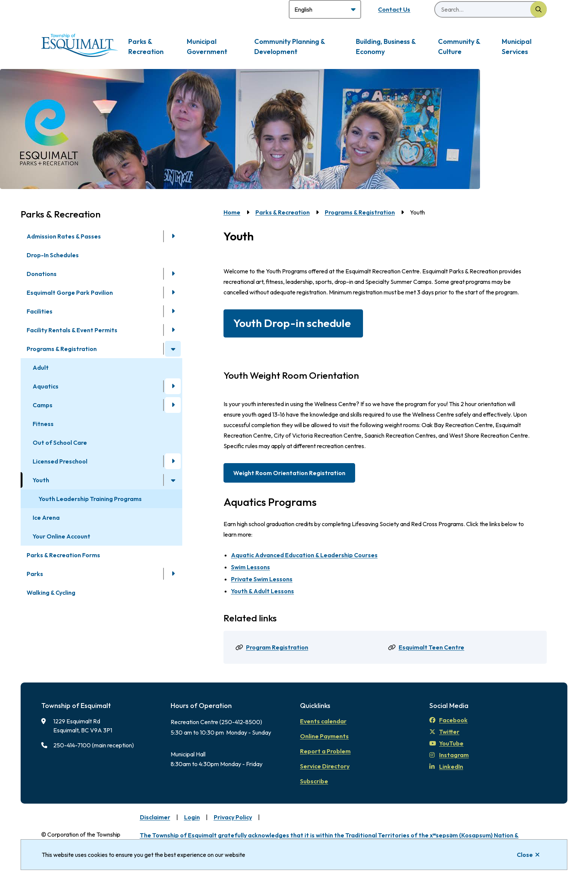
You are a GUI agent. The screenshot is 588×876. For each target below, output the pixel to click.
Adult (41, 367)
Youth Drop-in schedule (293, 323)
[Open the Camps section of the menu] (173, 405)
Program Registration (277, 647)
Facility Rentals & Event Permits (72, 330)
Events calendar (323, 721)
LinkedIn (446, 766)
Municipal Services (517, 46)
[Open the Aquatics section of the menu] (173, 386)
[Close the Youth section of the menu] (173, 480)
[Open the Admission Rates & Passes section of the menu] (173, 236)
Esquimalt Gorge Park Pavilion (70, 292)
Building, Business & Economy (386, 46)
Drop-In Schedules (53, 255)
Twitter (444, 732)
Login (192, 817)
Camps (43, 405)
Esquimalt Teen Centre (431, 647)
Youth (41, 480)
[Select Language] (325, 9)
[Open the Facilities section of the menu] (173, 311)
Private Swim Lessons (262, 579)
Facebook (448, 720)
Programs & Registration (62, 349)
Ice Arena (46, 517)
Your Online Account (61, 536)
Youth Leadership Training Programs (90, 499)
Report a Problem (325, 751)
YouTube (446, 743)
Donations (42, 274)
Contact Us (394, 9)
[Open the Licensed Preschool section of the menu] (173, 461)
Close (525, 855)
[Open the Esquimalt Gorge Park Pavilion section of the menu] (173, 292)
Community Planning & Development (289, 46)
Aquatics (46, 386)
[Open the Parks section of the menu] (173, 574)
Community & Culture (459, 46)
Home (232, 212)
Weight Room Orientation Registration (289, 473)
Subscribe (314, 781)
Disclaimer (155, 817)
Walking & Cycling (51, 592)
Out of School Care (60, 442)
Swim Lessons (250, 567)
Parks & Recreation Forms (63, 555)
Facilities (40, 311)
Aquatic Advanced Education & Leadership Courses (304, 555)
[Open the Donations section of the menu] (173, 274)
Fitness (43, 424)
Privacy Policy (233, 817)
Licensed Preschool (60, 461)
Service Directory (325, 766)
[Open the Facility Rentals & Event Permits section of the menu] (173, 330)
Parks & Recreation (146, 46)
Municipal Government (207, 46)
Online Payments (324, 736)
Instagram (449, 755)
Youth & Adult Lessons (262, 591)
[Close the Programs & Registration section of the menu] (173, 349)
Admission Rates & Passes (64, 236)
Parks (35, 574)
